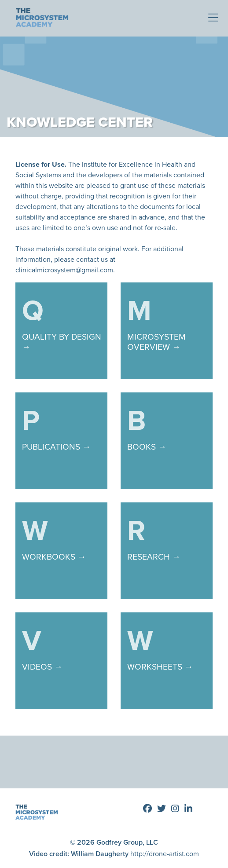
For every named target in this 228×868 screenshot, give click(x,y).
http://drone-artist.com (165, 854)
